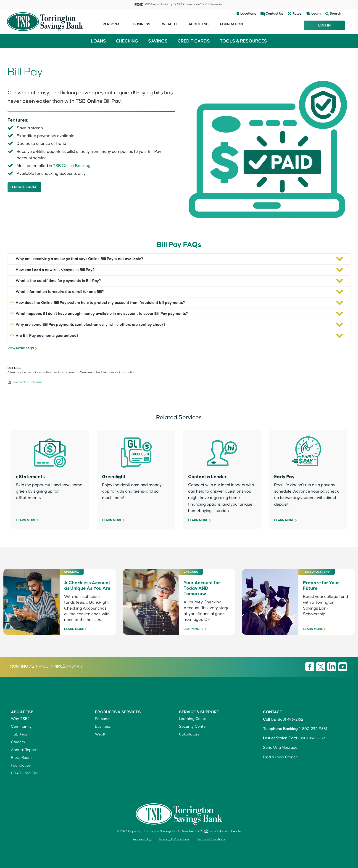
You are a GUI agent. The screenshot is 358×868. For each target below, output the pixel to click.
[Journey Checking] (179, 625)
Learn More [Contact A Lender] (198, 520)
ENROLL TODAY (24, 187)
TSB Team (20, 734)
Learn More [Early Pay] (284, 520)
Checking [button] (127, 41)
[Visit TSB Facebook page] (310, 667)
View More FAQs (21, 348)
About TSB (199, 24)
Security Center (193, 727)
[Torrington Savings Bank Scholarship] (298, 625)
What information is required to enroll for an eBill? (60, 292)
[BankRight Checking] (60, 625)
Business (142, 24)
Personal (112, 24)
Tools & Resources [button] (243, 41)
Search (333, 14)
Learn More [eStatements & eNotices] (26, 520)
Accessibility (142, 839)
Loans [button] (99, 41)
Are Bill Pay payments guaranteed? (44, 335)
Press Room (21, 758)
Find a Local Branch (280, 757)
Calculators (189, 734)
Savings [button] (158, 41)
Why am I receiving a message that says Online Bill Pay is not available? (79, 259)
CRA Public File (25, 773)
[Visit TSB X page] (321, 667)
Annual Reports (25, 750)
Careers (18, 742)
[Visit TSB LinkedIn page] (332, 667)
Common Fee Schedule (27, 382)
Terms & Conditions (211, 839)
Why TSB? (20, 719)
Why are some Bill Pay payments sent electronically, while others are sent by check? (88, 324)
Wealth (169, 24)
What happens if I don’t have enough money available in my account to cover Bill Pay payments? (99, 313)
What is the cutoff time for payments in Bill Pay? (58, 281)
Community (21, 727)
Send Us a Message (280, 748)
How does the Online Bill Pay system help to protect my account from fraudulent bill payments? (97, 302)
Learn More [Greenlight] (112, 520)
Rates (297, 14)
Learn (316, 14)
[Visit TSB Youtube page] (343, 667)
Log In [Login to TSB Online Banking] (324, 25)
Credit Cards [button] (194, 41)
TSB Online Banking (72, 166)
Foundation (232, 24)
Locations (248, 14)
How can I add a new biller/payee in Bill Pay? (55, 270)
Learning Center (193, 719)
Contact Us (274, 14)
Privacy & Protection (174, 839)
